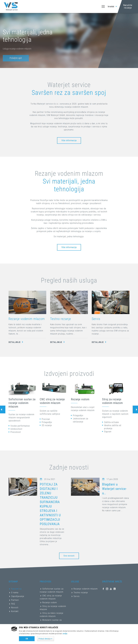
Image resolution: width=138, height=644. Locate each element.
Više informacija (69, 140)
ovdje (65, 634)
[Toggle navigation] (103, 6)
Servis (96, 319)
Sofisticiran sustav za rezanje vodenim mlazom (22, 403)
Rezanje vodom (80, 399)
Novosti (15, 608)
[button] (46, 639)
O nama (15, 593)
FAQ (13, 604)
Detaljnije (16, 342)
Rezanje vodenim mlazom (27, 319)
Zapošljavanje (18, 596)
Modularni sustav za (52, 620)
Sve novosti (69, 556)
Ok (27, 639)
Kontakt (15, 611)
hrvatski (113, 7)
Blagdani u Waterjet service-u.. (114, 489)
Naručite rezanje (128, 6)
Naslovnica (16, 589)
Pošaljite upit (16, 61)
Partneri (15, 600)
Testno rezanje (61, 319)
